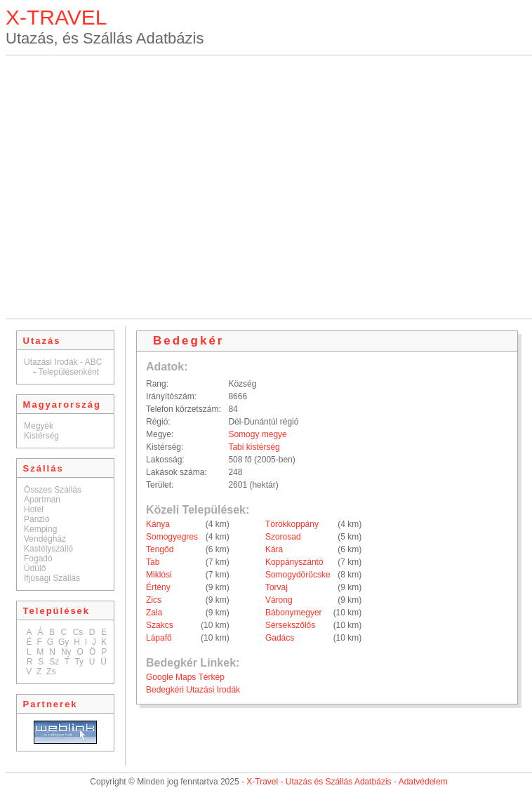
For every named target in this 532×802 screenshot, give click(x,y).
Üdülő (35, 568)
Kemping (40, 529)
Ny (66, 652)
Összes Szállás (53, 490)
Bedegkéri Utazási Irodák (193, 690)
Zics (154, 600)
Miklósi (159, 575)
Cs (78, 632)
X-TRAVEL (56, 17)
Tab (153, 562)
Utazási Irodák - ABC (63, 362)
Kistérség (41, 436)
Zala (154, 613)
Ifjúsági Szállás (52, 578)
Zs (51, 671)
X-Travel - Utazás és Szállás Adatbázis (319, 782)
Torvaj (277, 587)
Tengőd (160, 549)
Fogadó (38, 559)
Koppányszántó (294, 562)
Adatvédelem (423, 782)
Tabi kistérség (254, 447)
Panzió (37, 519)
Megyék (39, 426)
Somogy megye (257, 434)
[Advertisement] (132, 187)
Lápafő (159, 638)
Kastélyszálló (48, 549)
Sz (54, 662)
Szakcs (160, 625)
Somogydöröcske (298, 575)
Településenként (68, 372)
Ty (79, 662)
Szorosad (283, 537)
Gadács (280, 638)
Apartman (42, 500)
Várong (279, 600)
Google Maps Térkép (185, 677)
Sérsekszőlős (290, 625)
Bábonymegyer (294, 613)
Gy (64, 642)
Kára (274, 549)
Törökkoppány (292, 524)
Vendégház (45, 539)
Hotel (34, 509)
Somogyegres (172, 537)
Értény (158, 587)
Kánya (158, 524)
